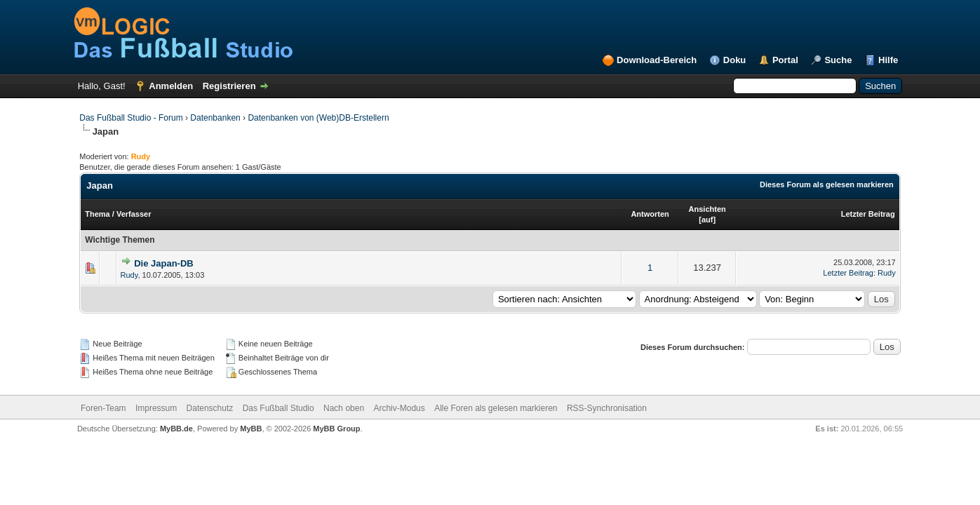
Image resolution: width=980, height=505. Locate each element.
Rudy (129, 275)
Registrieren (229, 86)
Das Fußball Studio (278, 408)
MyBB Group (336, 429)
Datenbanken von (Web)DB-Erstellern (318, 118)
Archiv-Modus (399, 408)
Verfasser (134, 214)
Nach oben (344, 408)
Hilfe (888, 60)
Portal (785, 60)
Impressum (156, 408)
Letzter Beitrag (868, 214)
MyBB (251, 429)
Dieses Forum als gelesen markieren (827, 184)
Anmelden (171, 86)
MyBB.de (176, 429)
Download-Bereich (657, 60)
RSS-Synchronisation (607, 408)
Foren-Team (103, 408)
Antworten (650, 214)
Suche (838, 60)
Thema (97, 214)
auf (707, 220)
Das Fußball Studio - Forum (131, 118)
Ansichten (707, 209)
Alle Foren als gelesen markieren (496, 408)
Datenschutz (210, 408)
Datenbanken (215, 118)
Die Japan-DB (164, 263)
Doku (735, 60)
